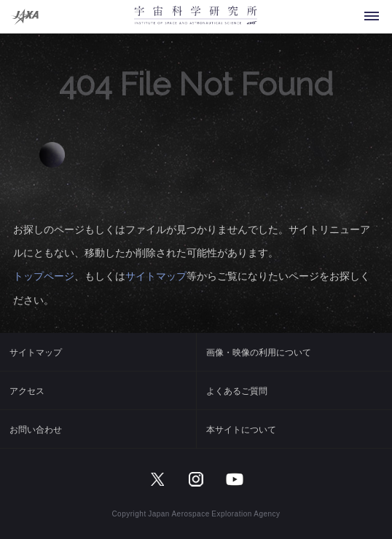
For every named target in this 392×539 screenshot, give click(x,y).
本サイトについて (241, 429)
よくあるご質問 (237, 390)
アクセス (27, 390)
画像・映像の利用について (259, 352)
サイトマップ (156, 275)
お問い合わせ (36, 429)
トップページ (44, 275)
